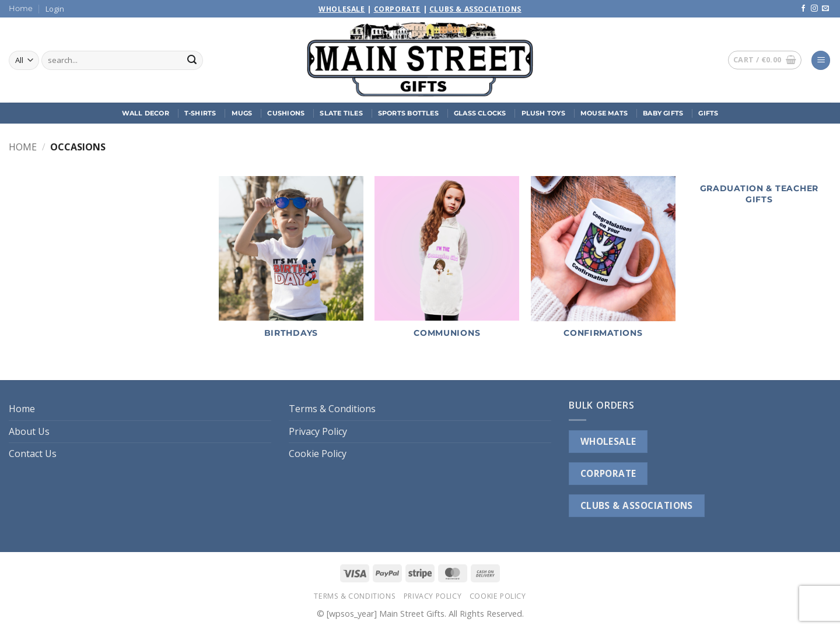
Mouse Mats (604, 113)
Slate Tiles (341, 113)
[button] (55, 9)
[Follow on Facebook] (803, 9)
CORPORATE (608, 473)
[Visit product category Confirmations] (603, 263)
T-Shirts (200, 113)
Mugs (242, 113)
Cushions (286, 113)
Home (21, 8)
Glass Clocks (480, 113)
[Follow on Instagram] (814, 9)
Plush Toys (543, 113)
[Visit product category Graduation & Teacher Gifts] (759, 197)
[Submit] (192, 61)
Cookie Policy (318, 454)
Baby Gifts (663, 113)
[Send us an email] (825, 9)
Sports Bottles (408, 113)
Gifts (708, 113)
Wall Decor (146, 113)
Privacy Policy (318, 431)
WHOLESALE (608, 441)
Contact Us (33, 454)
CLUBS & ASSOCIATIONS (637, 505)
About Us (29, 431)
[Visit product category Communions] (447, 263)
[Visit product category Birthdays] (291, 263)
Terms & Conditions (332, 409)
